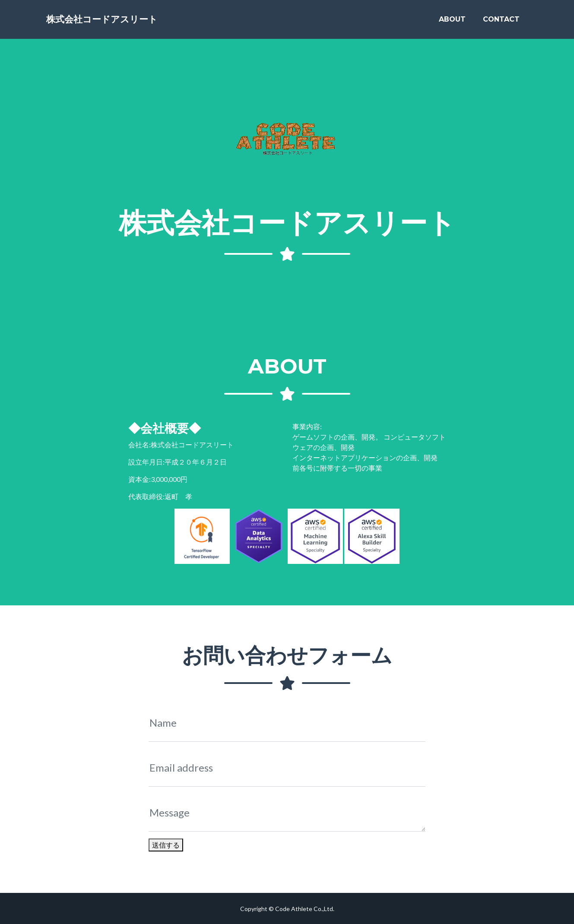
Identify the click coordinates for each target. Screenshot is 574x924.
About (452, 22)
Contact (501, 22)
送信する (166, 845)
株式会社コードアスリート (120, 22)
